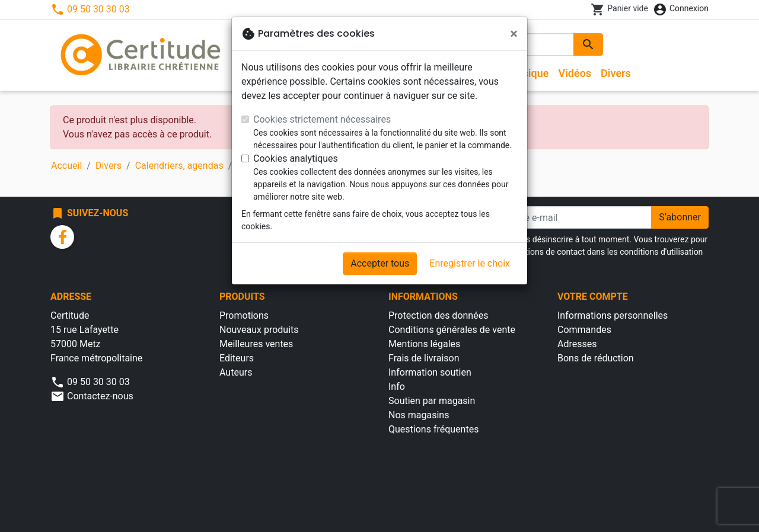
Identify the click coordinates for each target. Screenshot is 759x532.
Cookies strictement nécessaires (322, 119)
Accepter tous (380, 263)
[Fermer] (514, 34)
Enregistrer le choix (470, 263)
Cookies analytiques (296, 158)
